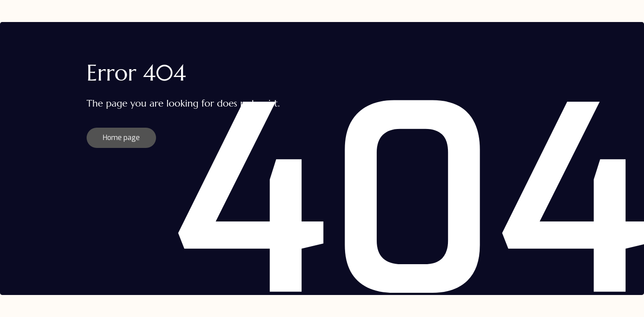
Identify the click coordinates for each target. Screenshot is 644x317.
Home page (121, 138)
